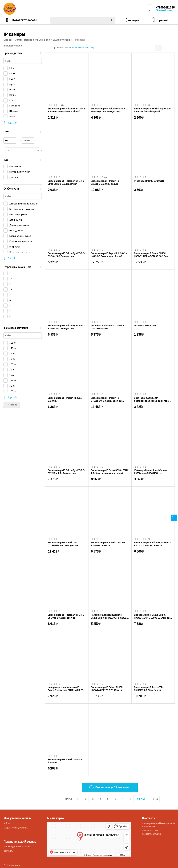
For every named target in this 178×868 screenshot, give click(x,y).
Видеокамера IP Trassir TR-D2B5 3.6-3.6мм (65, 399)
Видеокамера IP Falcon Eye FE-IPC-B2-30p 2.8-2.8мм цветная (66, 327)
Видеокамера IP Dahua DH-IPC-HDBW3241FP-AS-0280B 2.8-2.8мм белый (151, 255)
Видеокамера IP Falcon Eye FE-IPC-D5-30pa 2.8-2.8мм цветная (66, 616)
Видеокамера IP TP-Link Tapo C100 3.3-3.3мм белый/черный (152, 110)
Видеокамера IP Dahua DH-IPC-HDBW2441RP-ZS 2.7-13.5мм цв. (107, 689)
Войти (7, 823)
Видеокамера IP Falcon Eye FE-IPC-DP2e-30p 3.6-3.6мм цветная (66, 182)
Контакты (8, 851)
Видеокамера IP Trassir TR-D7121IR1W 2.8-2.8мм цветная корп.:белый (106, 399)
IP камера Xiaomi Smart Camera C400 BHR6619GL (107, 327)
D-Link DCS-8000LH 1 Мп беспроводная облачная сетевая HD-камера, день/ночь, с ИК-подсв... (152, 399)
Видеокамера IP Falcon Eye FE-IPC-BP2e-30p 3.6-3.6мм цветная (109, 110)
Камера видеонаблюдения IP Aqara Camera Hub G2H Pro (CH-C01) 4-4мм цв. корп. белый (66, 689)
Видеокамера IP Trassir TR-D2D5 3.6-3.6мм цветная (108, 544)
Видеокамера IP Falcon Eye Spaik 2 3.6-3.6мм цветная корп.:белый (66, 110)
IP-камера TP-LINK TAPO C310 (149, 181)
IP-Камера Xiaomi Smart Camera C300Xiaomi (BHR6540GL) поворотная (151, 472)
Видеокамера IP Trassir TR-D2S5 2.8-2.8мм (65, 761)
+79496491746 (165, 7)
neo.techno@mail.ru (152, 834)
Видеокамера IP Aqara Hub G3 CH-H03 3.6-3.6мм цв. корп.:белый (109, 255)
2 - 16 (155, 799)
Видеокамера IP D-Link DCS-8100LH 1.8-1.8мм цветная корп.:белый (109, 472)
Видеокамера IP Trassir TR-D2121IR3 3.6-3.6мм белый (105, 182)
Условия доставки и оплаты (17, 847)
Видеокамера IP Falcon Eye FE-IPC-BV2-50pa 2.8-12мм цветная (66, 472)
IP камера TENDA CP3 (145, 326)
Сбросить (12, 405)
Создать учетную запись (16, 828)
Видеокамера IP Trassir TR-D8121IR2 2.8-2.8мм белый (148, 689)
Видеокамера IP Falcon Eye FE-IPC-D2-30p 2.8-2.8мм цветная (66, 255)
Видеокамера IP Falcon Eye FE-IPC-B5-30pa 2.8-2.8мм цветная (152, 544)
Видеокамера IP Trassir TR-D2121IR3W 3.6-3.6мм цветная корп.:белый (63, 544)
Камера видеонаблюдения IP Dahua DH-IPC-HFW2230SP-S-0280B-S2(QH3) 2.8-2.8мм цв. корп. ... (109, 616)
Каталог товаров (24, 20)
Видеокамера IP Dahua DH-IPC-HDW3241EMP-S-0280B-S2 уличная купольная (152, 616)
